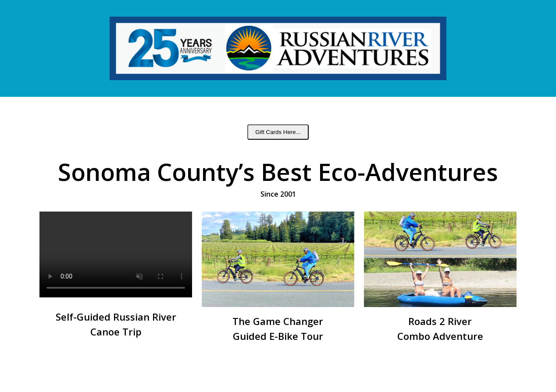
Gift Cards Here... (278, 132)
